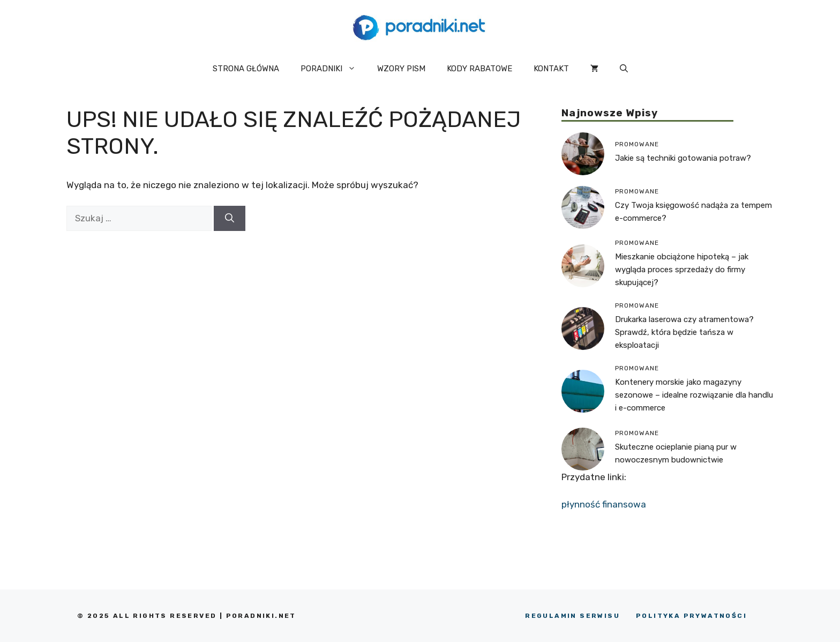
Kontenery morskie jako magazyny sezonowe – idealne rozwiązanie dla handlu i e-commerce (694, 395)
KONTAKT (551, 69)
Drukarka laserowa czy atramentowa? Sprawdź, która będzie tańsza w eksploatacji (684, 332)
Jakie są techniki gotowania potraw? (683, 158)
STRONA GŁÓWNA (246, 69)
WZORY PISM (401, 69)
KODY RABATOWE (479, 69)
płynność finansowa (604, 504)
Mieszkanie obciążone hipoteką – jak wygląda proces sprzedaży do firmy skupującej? (682, 270)
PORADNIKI (333, 69)
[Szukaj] (230, 219)
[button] (624, 69)
